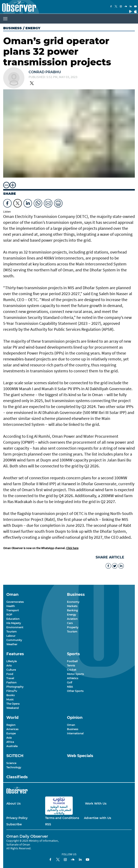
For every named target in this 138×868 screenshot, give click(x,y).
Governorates (15, 602)
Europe (11, 733)
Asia (9, 738)
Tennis (71, 665)
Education (13, 619)
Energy (72, 615)
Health (11, 606)
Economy (73, 602)
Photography (15, 687)
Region (11, 725)
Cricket (72, 670)
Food (10, 674)
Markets (72, 606)
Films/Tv (12, 691)
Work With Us (96, 803)
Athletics (73, 678)
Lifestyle (12, 661)
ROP (9, 615)
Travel (10, 678)
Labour (11, 636)
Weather (12, 644)
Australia (12, 746)
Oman (71, 725)
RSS (48, 824)
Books (10, 695)
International (75, 733)
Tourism (12, 632)
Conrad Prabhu (45, 72)
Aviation (72, 619)
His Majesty (14, 623)
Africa (10, 742)
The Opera (13, 704)
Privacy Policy (17, 818)
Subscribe (14, 824)
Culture (11, 670)
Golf (70, 682)
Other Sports (75, 691)
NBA (70, 687)
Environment (15, 627)
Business (13, 28)
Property (73, 627)
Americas (12, 729)
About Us (13, 803)
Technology (14, 767)
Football (72, 661)
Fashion (11, 682)
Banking (72, 610)
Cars (70, 623)
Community (14, 640)
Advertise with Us (98, 818)
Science (11, 763)
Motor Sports (75, 674)
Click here (72, 548)
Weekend (13, 708)
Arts (9, 665)
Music (10, 699)
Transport (13, 610)
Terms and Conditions (62, 818)
